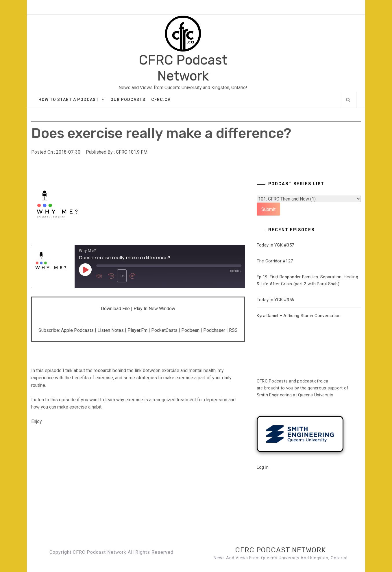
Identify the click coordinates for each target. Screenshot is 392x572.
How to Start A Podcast (72, 100)
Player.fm (137, 330)
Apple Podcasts (77, 330)
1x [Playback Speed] (122, 276)
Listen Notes (111, 330)
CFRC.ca (161, 100)
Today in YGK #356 (275, 300)
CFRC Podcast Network (183, 68)
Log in (263, 467)
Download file (115, 309)
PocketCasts (164, 330)
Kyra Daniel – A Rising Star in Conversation (299, 316)
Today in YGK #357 (275, 245)
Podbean (190, 330)
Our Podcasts (128, 100)
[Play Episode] (85, 270)
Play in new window (154, 309)
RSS (233, 330)
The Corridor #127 (275, 261)
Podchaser (214, 330)
